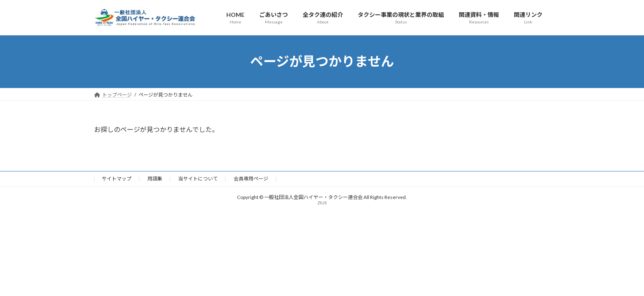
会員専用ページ (251, 179)
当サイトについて (198, 179)
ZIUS (322, 203)
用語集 (155, 179)
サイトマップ (117, 179)
